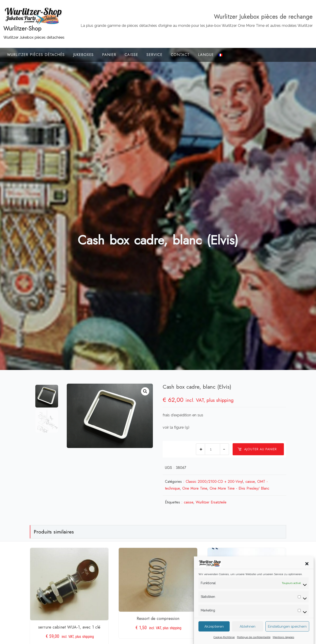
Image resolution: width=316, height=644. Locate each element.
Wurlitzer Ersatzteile (211, 502)
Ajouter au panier (257, 449)
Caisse (131, 55)
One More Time (195, 488)
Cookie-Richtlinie (224, 639)
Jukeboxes (83, 55)
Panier (109, 55)
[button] (307, 565)
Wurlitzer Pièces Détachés (36, 55)
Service (154, 55)
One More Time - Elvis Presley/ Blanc (239, 488)
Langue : (210, 55)
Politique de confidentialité (254, 639)
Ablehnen (248, 628)
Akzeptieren (214, 628)
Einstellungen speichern (287, 628)
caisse (250, 482)
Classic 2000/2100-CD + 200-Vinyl (214, 482)
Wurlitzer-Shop (22, 28)
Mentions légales (283, 639)
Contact (180, 55)
